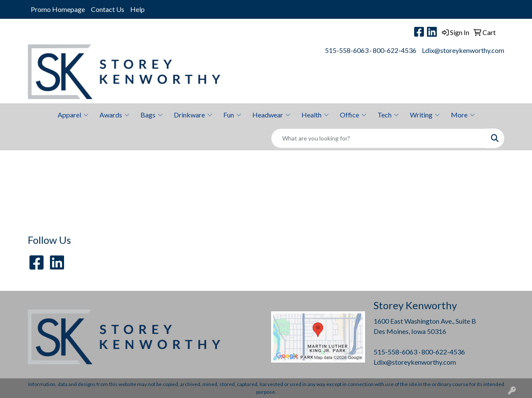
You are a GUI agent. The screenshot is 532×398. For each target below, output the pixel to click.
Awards (114, 115)
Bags (152, 115)
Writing (425, 115)
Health (315, 115)
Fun (232, 115)
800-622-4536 (395, 50)
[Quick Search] (379, 138)
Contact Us (108, 9)
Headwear (271, 115)
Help (137, 9)
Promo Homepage (58, 9)
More (463, 115)
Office (353, 115)
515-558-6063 (347, 50)
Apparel (73, 115)
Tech (388, 115)
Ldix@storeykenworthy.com (463, 50)
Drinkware (193, 115)
